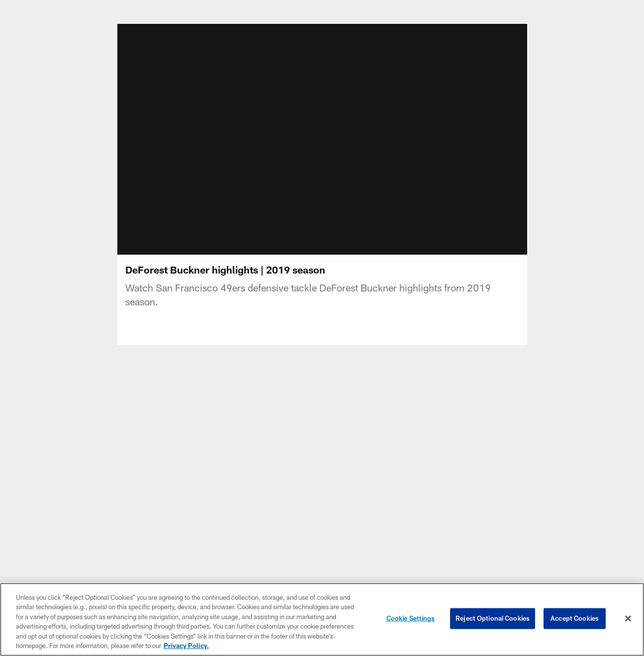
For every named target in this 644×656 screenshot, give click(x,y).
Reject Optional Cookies (493, 618)
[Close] (628, 619)
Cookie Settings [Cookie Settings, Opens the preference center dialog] (411, 618)
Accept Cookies (575, 618)
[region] (322, 619)
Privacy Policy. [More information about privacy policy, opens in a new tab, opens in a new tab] (186, 646)
